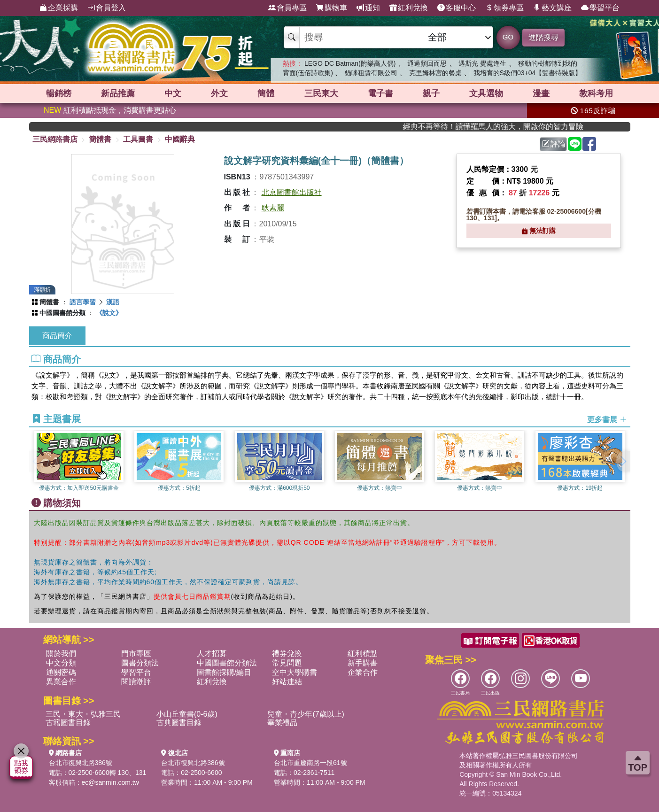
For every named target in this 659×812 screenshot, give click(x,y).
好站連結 (287, 682)
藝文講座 (552, 8)
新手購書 (363, 663)
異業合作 (61, 682)
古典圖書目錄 (179, 723)
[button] (623, 461)
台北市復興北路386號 (81, 763)
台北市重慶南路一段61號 (310, 763)
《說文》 (109, 313)
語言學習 (83, 302)
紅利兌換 (409, 8)
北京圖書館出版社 (292, 192)
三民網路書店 (55, 139)
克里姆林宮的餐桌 (435, 73)
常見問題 (287, 663)
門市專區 (136, 653)
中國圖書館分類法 (227, 663)
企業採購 (59, 8)
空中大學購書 (295, 672)
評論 (554, 144)
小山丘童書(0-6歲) (187, 714)
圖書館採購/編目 (224, 672)
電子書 (380, 93)
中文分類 (61, 663)
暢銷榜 (59, 93)
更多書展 (607, 419)
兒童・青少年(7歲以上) (306, 714)
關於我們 (61, 653)
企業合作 (363, 672)
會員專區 (287, 8)
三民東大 (321, 93)
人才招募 (212, 653)
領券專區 (504, 8)
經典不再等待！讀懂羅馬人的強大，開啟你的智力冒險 (512, 127)
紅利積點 (363, 653)
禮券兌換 (287, 653)
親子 (431, 93)
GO (508, 37)
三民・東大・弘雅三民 (83, 714)
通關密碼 (61, 672)
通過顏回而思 (427, 63)
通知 (368, 8)
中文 (173, 93)
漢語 (113, 302)
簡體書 (100, 139)
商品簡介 (57, 336)
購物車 (332, 8)
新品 (118, 93)
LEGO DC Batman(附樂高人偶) (350, 63)
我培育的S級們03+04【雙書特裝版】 (528, 73)
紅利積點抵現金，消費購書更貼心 (110, 110)
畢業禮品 (282, 723)
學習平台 (600, 8)
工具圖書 (138, 139)
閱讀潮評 (136, 682)
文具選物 (486, 93)
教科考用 (596, 93)
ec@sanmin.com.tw (110, 782)
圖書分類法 (140, 663)
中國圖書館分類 (62, 313)
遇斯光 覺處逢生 (482, 63)
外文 (219, 93)
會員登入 (107, 8)
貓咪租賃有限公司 (371, 73)
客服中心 (457, 8)
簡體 (266, 93)
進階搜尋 (543, 37)
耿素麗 (273, 208)
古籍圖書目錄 (68, 723)
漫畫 (541, 93)
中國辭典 (180, 139)
